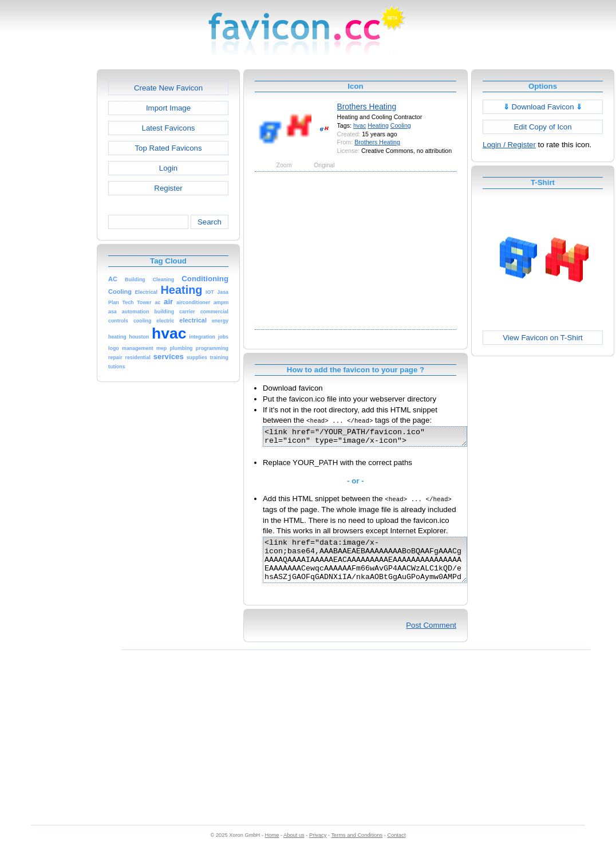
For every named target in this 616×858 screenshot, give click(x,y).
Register (168, 188)
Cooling (401, 125)
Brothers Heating (367, 107)
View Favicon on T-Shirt (543, 338)
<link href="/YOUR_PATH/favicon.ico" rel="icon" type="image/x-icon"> (377, 438)
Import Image (168, 108)
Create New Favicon (168, 88)
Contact (397, 847)
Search (210, 222)
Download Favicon (543, 107)
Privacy (318, 847)
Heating (378, 125)
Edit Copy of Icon (542, 127)
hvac (360, 125)
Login (168, 168)
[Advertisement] (48, 241)
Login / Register (509, 145)
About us (294, 847)
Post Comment (431, 637)
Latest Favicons (169, 128)
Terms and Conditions (357, 847)
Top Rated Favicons (168, 148)
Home (272, 847)
